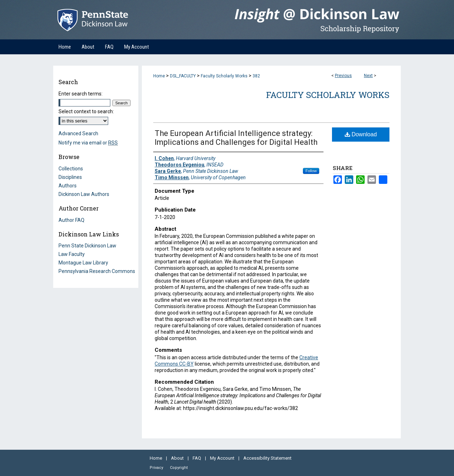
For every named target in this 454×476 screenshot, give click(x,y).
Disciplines (70, 177)
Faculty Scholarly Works (224, 76)
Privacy (157, 468)
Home (159, 76)
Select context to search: (86, 111)
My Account (223, 458)
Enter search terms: (81, 94)
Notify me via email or (88, 143)
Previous (343, 76)
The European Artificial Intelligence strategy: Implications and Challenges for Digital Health (236, 138)
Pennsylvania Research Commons (97, 271)
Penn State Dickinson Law (87, 246)
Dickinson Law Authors (84, 194)
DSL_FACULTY (183, 76)
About (178, 458)
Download (361, 134)
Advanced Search (78, 133)
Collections (71, 169)
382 (256, 76)
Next (368, 76)
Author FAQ (71, 220)
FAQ (197, 458)
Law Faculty (72, 254)
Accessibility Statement (267, 458)
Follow (311, 171)
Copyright (179, 468)
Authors (68, 186)
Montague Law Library (83, 263)
